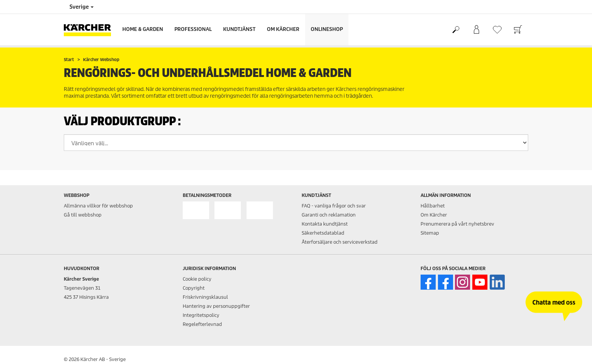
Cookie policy (197, 279)
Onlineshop (327, 29)
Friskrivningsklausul (205, 297)
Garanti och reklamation (329, 215)
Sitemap (430, 233)
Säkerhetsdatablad (323, 233)
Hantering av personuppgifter (216, 306)
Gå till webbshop (83, 215)
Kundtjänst (239, 29)
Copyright (194, 288)
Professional (193, 29)
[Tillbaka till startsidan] (90, 30)
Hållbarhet (433, 206)
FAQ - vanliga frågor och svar (334, 206)
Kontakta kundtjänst (325, 224)
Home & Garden (143, 29)
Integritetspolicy (201, 315)
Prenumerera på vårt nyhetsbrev (457, 224)
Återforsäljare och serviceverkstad (340, 242)
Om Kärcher (283, 29)
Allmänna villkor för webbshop (98, 206)
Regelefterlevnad (202, 324)
